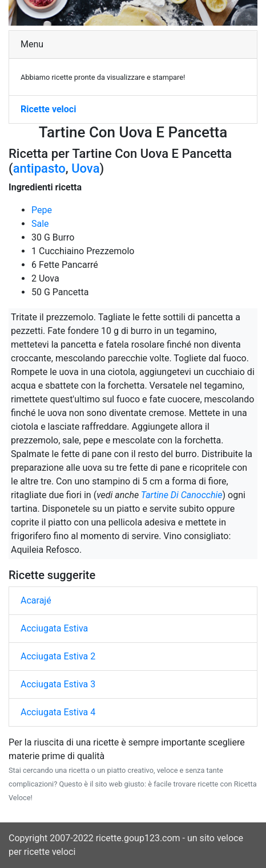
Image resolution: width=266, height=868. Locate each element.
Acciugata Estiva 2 (58, 656)
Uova (85, 168)
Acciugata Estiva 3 (58, 684)
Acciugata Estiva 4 (58, 712)
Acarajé (36, 600)
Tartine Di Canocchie (182, 495)
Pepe (42, 210)
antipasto (39, 168)
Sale (40, 224)
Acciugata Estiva (54, 628)
